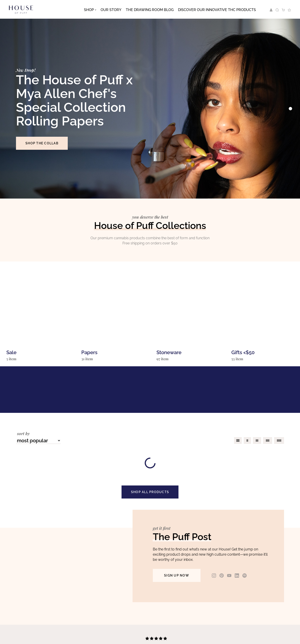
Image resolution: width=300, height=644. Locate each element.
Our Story (111, 10)
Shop (89, 10)
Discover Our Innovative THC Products (217, 10)
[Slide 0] (290, 109)
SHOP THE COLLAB (42, 143)
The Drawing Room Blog (150, 10)
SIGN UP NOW (177, 575)
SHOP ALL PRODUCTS (150, 492)
